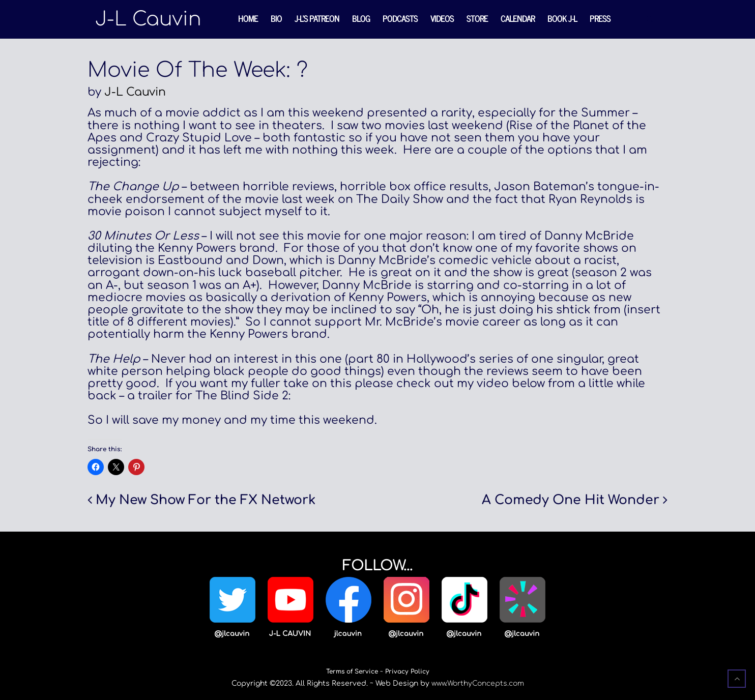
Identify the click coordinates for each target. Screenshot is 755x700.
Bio (276, 18)
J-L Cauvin (135, 92)
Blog (361, 18)
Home (248, 18)
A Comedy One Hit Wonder (571, 500)
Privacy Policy (407, 672)
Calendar (518, 18)
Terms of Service (352, 672)
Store (477, 18)
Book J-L (562, 18)
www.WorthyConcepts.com (478, 683)
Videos (442, 18)
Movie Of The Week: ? (198, 70)
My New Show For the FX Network (206, 500)
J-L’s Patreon (317, 18)
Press (600, 18)
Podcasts (400, 18)
